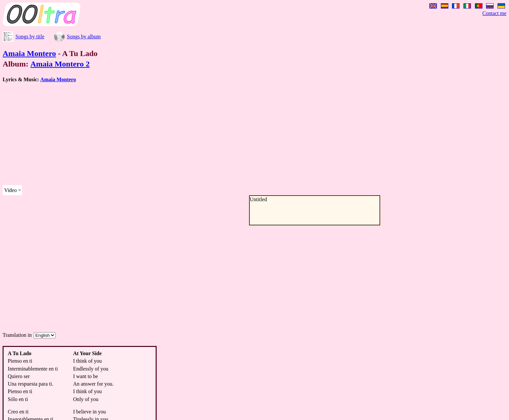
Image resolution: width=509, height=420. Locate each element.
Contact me (494, 13)
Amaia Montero (29, 53)
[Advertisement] (199, 134)
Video (10, 190)
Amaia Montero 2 (60, 64)
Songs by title (30, 37)
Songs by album (84, 37)
